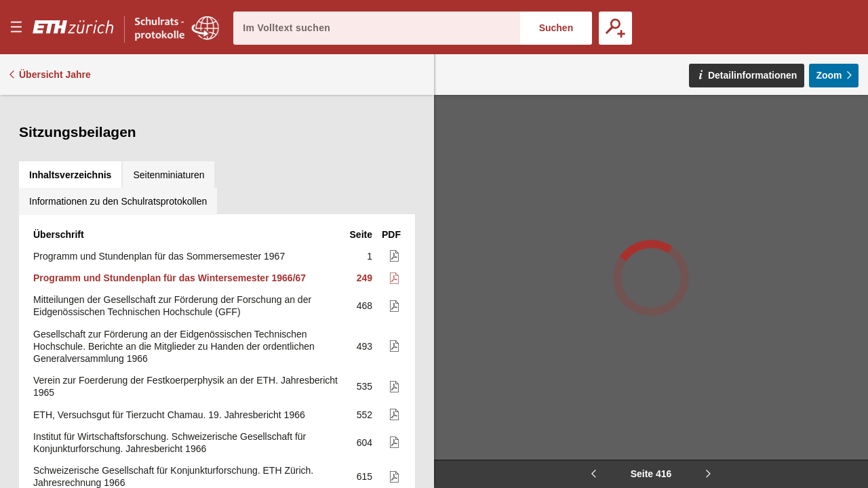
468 (364, 170)
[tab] (70, 108)
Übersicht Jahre (55, 75)
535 (364, 251)
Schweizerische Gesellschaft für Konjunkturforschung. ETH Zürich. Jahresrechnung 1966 (173, 341)
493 (364, 211)
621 (364, 397)
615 (364, 341)
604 (364, 307)
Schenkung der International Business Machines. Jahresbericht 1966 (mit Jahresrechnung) (178, 397)
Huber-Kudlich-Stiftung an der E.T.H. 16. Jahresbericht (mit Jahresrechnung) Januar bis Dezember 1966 (157, 465)
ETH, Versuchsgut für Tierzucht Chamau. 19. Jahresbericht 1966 (169, 279)
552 (364, 279)
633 (364, 465)
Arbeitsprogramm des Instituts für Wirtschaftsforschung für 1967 (167, 369)
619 (364, 369)
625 (364, 431)
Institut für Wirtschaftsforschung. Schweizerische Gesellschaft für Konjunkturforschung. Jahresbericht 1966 (170, 307)
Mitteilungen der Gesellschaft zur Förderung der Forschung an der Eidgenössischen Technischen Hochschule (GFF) (172, 170)
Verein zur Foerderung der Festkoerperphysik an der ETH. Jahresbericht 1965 (185, 251)
